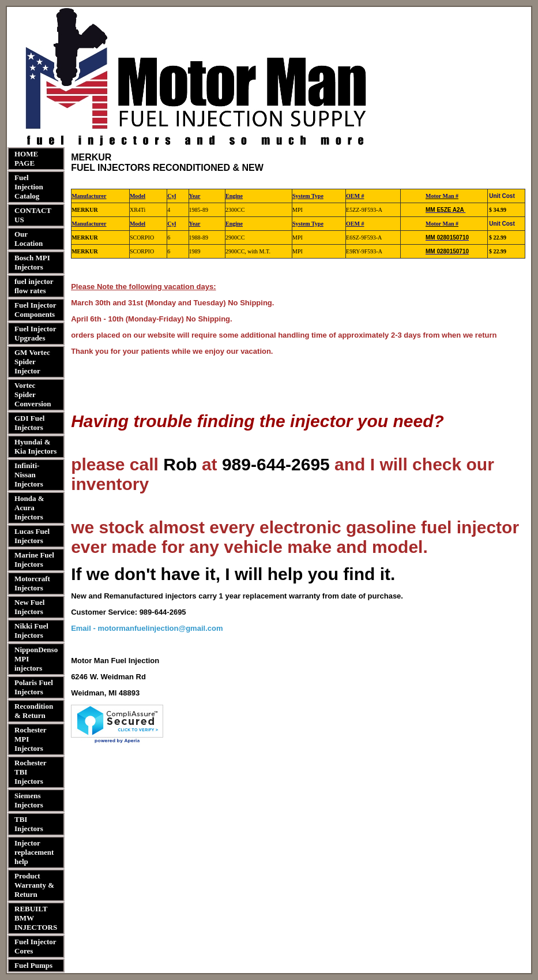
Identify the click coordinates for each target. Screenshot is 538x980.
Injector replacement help (34, 852)
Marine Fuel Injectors (34, 560)
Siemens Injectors (29, 800)
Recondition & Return (34, 711)
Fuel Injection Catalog (29, 187)
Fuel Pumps (33, 965)
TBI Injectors (29, 824)
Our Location (29, 239)
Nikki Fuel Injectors (31, 631)
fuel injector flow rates (34, 286)
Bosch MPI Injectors (32, 262)
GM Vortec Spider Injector (32, 362)
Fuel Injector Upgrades (35, 333)
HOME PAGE (26, 158)
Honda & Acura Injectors (29, 508)
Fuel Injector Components (35, 310)
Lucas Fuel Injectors (32, 536)
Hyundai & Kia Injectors (35, 446)
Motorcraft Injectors (32, 583)
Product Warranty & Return (34, 885)
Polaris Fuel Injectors (34, 687)
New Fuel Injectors (29, 607)
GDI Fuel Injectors (29, 423)
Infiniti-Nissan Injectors (29, 475)
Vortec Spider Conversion (33, 394)
